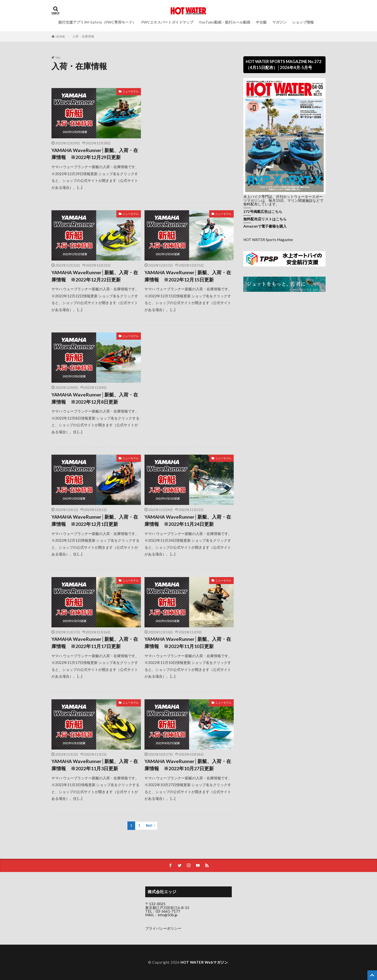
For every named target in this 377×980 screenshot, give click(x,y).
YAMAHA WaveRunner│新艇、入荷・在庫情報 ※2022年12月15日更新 (188, 276)
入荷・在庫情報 (83, 36)
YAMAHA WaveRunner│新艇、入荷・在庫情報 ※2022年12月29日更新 (95, 154)
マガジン (279, 22)
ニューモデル (131, 91)
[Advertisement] (189, 122)
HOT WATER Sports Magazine (268, 240)
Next (149, 826)
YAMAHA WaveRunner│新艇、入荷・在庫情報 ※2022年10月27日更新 (188, 765)
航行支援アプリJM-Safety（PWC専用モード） (97, 22)
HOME (60, 36)
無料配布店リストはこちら (265, 219)
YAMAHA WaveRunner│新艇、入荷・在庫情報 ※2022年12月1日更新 (95, 520)
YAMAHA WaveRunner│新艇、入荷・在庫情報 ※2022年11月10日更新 (188, 643)
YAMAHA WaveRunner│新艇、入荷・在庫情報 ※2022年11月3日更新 (95, 765)
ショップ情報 (303, 22)
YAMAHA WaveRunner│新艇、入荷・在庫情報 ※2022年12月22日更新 (95, 276)
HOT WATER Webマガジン (204, 962)
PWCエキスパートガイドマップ (167, 22)
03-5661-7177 (168, 911)
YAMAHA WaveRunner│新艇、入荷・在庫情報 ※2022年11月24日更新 (188, 520)
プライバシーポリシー (163, 928)
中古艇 (261, 22)
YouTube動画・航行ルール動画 (225, 22)
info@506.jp (168, 915)
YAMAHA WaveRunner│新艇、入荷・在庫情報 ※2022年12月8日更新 (95, 398)
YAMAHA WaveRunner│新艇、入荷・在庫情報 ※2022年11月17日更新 (95, 643)
